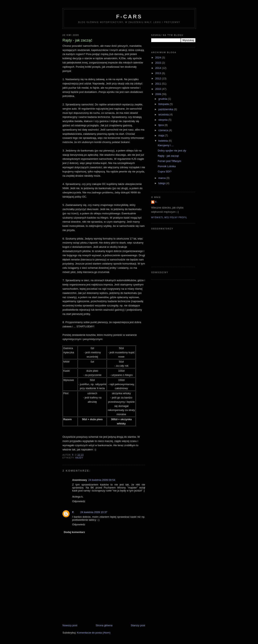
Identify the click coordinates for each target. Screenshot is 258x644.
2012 (159, 78)
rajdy (79, 458)
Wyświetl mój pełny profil (169, 217)
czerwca (164, 130)
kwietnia (164, 141)
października (166, 109)
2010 (159, 89)
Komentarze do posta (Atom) (94, 633)
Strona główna (104, 625)
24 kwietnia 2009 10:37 (94, 512)
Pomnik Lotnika (167, 166)
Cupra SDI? (164, 172)
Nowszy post (70, 625)
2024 (159, 58)
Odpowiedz (79, 501)
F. (73, 512)
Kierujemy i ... (166, 145)
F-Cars (129, 17)
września (164, 115)
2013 (159, 73)
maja (162, 135)
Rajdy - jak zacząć (168, 156)
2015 (159, 63)
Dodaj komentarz (74, 532)
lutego (162, 183)
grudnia (163, 99)
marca (162, 178)
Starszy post (138, 625)
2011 (159, 84)
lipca (161, 125)
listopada (164, 104)
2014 (159, 68)
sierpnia (163, 120)
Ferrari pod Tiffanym (169, 161)
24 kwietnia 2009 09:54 (102, 480)
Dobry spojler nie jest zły (172, 151)
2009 (159, 94)
